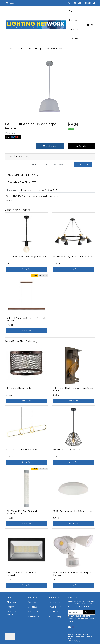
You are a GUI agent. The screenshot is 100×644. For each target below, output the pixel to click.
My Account (12, 602)
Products (73, 11)
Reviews (47, 190)
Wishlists (72, 3)
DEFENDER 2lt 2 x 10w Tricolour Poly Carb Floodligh (73, 574)
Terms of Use (54, 602)
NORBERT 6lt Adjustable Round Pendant (73, 256)
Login (80, 3)
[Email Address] (75, 612)
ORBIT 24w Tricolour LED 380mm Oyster (73, 511)
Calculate (83, 164)
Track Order (12, 607)
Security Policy (55, 617)
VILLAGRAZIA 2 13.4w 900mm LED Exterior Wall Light (23, 512)
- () (90, 25)
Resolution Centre (12, 613)
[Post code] (61, 165)
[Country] (39, 165)
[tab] (12, 190)
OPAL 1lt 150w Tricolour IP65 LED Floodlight (22, 574)
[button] (81, 146)
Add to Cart (50, 146)
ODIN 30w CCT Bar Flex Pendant (22, 449)
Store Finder (74, 38)
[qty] (17, 165)
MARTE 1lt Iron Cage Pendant (67, 449)
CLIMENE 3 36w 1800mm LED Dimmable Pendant (26, 319)
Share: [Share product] (13, 137)
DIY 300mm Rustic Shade (19, 388)
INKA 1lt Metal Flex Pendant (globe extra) (26, 256)
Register (88, 3)
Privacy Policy (55, 607)
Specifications (27, 190)
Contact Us (74, 29)
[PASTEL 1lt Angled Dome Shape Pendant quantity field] (19, 146)
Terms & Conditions (76, 619)
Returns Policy (55, 612)
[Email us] (69, 627)
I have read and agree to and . (81, 619)
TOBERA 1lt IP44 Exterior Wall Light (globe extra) (73, 389)
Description (12, 190)
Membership (33, 617)
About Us (73, 20)
